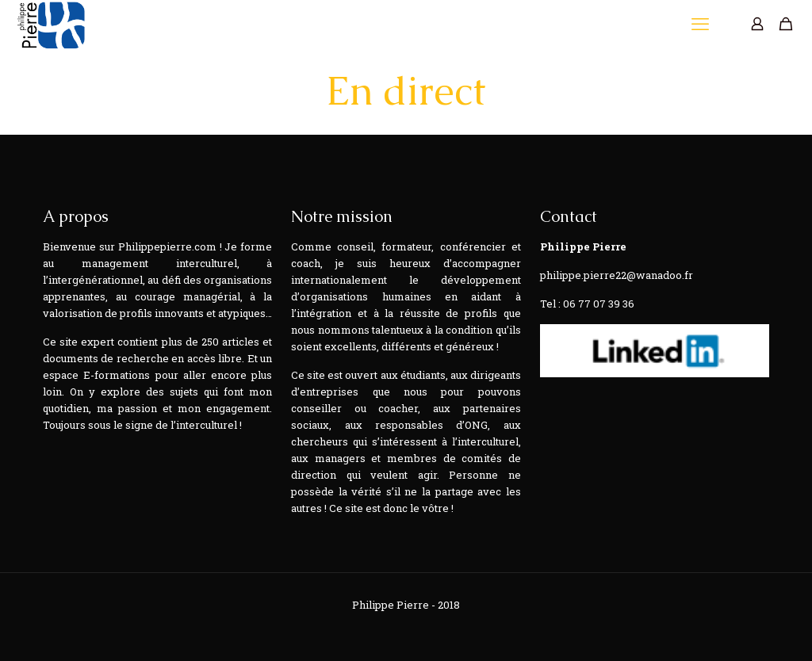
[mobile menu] (702, 24)
